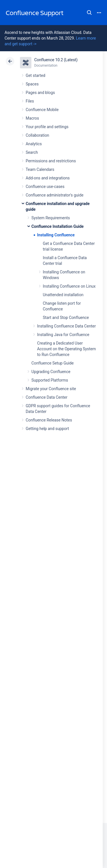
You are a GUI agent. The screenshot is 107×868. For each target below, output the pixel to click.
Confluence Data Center (47, 397)
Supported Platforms (50, 380)
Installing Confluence (56, 235)
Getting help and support (47, 429)
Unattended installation (63, 295)
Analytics (34, 144)
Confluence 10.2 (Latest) (56, 60)
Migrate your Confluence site (51, 389)
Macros (32, 118)
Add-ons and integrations (48, 178)
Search (89, 13)
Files (30, 101)
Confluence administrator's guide (54, 195)
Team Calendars (40, 169)
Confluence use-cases (45, 187)
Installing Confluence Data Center (66, 326)
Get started (36, 75)
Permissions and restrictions (51, 161)
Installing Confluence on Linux (69, 286)
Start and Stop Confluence (66, 318)
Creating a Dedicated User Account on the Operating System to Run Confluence (66, 349)
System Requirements (51, 218)
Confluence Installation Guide (57, 226)
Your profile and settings (47, 127)
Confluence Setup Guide (53, 363)
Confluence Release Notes (49, 420)
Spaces (32, 84)
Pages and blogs (40, 93)
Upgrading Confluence (51, 372)
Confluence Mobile (42, 110)
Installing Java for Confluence (63, 335)
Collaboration (37, 135)
